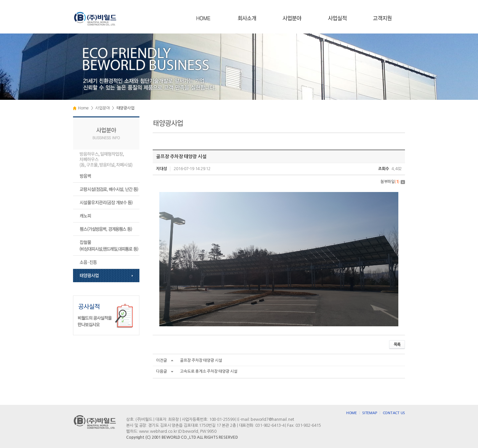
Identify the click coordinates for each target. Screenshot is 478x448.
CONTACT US (394, 413)
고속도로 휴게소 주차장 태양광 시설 (208, 371)
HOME (352, 413)
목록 (397, 345)
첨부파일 (393, 182)
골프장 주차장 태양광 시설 (201, 360)
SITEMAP (370, 413)
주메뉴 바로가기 (0, 0)
